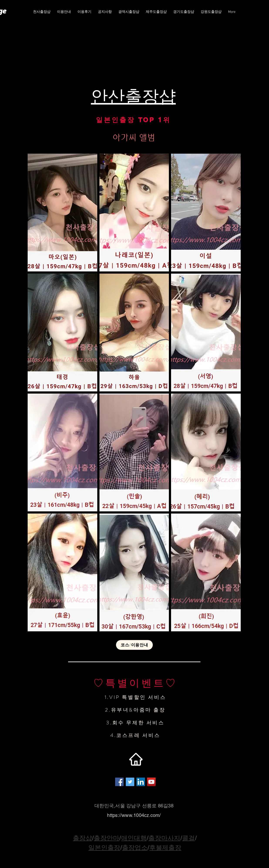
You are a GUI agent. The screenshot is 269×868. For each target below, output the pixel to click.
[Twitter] (130, 782)
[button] (129, 12)
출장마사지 (164, 838)
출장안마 (107, 838)
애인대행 (134, 838)
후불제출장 (165, 847)
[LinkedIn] (141, 782)
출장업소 (135, 847)
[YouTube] (151, 782)
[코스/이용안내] (134, 645)
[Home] (136, 759)
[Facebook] (119, 782)
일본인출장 (104, 847)
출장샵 (82, 838)
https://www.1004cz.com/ (134, 815)
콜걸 (189, 838)
